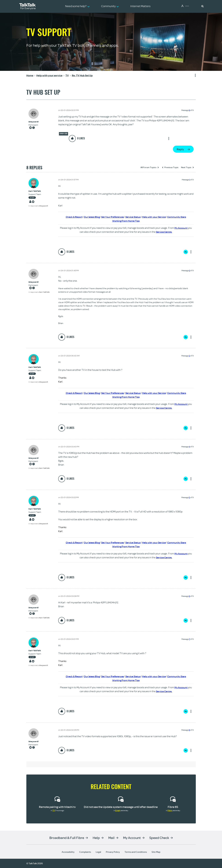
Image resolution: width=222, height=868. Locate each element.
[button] (202, 6)
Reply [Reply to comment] (186, 252)
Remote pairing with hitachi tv (57, 807)
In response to (38, 206)
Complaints (85, 852)
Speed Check (159, 838)
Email (118, 810)
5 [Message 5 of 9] (189, 497)
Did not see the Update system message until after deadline (121, 807)
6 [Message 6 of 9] (189, 596)
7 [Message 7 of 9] (189, 639)
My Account (181, 228)
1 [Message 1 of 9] (190, 180)
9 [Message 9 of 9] (189, 110)
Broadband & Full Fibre (67, 838)
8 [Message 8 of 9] (189, 730)
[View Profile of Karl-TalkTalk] (38, 191)
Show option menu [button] (193, 75)
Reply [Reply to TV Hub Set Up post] (180, 149)
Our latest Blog (90, 217)
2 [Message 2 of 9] (189, 270)
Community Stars (180, 217)
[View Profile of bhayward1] (34, 122)
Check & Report (71, 217)
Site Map (156, 852)
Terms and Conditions (136, 852)
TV (54, 810)
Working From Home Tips (126, 221)
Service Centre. (164, 232)
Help (96, 838)
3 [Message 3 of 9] (189, 356)
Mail (111, 838)
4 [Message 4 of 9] (189, 447)
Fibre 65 (173, 807)
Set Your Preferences (112, 217)
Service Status (133, 217)
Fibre (170, 810)
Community (189, 6)
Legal (98, 852)
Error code (64, 134)
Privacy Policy (113, 852)
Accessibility (68, 852)
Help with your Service (156, 217)
